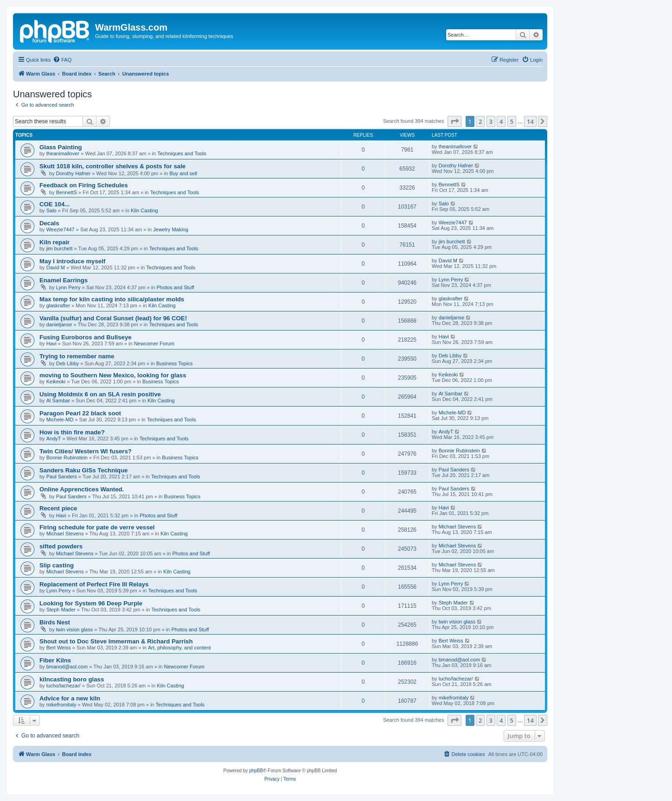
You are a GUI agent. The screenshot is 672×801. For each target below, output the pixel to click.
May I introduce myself (72, 261)
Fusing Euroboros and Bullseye (86, 337)
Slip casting (57, 565)
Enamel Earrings (64, 280)
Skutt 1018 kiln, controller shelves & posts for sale (112, 166)
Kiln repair (54, 242)
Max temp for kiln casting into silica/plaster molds (112, 299)
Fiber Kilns (55, 660)
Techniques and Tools (182, 153)
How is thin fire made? (72, 432)
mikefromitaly (61, 705)
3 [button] (491, 121)
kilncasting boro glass (72, 679)
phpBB (256, 771)
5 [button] (512, 121)
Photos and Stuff (175, 287)
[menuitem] (62, 60)
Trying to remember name (77, 356)
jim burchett (60, 248)
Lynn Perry (68, 287)
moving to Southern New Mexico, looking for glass (113, 375)
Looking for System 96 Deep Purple (91, 603)
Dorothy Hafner (74, 173)
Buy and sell (183, 173)
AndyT (54, 439)
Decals (49, 223)
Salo (51, 210)
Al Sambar (58, 400)
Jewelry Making (171, 229)
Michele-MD (60, 420)
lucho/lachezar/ (64, 686)
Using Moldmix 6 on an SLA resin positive (100, 394)
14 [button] (530, 121)
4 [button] (501, 121)
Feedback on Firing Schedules (84, 185)
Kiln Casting (144, 210)
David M (56, 267)
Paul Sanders (62, 477)
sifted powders (61, 546)
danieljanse (59, 324)
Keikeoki (56, 381)
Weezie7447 (61, 229)
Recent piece (58, 508)
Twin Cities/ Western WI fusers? (86, 451)
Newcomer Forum (154, 343)
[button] (454, 121)
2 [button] (480, 121)
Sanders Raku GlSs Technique (83, 470)
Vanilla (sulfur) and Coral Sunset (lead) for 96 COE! (113, 318)
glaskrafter (58, 305)
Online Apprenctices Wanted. (82, 489)
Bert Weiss (59, 648)
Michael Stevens (65, 534)
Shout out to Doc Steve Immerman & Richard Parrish (116, 641)
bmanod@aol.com (67, 667)
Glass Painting (61, 147)
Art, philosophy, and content (179, 648)
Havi (51, 343)
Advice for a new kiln (70, 698)
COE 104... (54, 204)
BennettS (67, 192)
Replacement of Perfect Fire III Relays (94, 584)
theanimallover (63, 153)
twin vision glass (74, 629)
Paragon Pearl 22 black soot (80, 413)
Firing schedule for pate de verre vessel (97, 527)
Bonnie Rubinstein (67, 458)
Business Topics (175, 363)
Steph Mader (61, 610)
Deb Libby (68, 363)
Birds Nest (55, 622)
